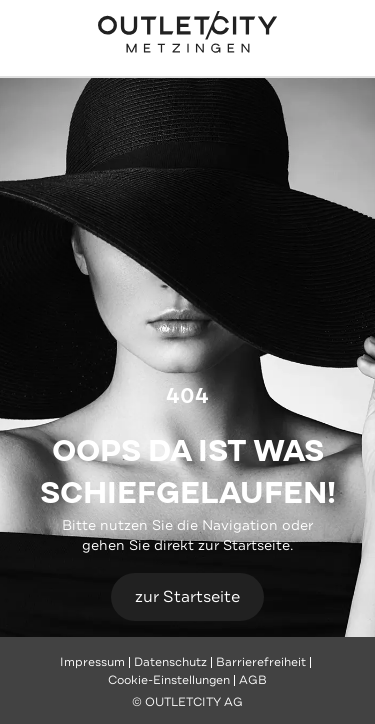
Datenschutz (170, 662)
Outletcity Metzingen (188, 34)
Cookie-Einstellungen (169, 680)
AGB (253, 680)
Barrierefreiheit (261, 662)
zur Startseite (187, 596)
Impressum (92, 662)
